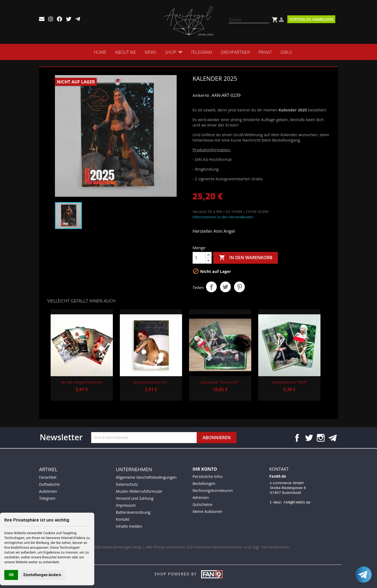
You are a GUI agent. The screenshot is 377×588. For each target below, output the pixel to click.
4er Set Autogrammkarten (82, 382)
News (150, 52)
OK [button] (11, 575)
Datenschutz (127, 484)
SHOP (170, 52)
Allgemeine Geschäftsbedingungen (146, 477)
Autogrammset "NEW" (289, 382)
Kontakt (123, 519)
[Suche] (249, 20)
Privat (265, 52)
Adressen (201, 497)
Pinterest (239, 287)
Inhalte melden (129, 526)
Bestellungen (204, 483)
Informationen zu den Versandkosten (223, 217)
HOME (100, 52)
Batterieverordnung (133, 512)
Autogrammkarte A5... (151, 382)
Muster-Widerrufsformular (139, 491)
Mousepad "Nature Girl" (220, 382)
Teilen (211, 287)
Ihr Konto (205, 469)
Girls (286, 52)
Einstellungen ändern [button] (42, 575)
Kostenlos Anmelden (311, 19)
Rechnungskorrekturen (213, 490)
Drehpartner (235, 52)
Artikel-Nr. (201, 95)
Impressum (126, 505)
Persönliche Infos (208, 476)
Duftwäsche (49, 484)
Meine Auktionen (207, 511)
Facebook (297, 438)
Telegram (202, 52)
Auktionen (48, 491)
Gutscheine (203, 504)
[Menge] (199, 258)
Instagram (321, 438)
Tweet (225, 287)
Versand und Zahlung (135, 498)
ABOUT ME (125, 52)
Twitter (309, 438)
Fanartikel (48, 477)
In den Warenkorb (246, 258)
